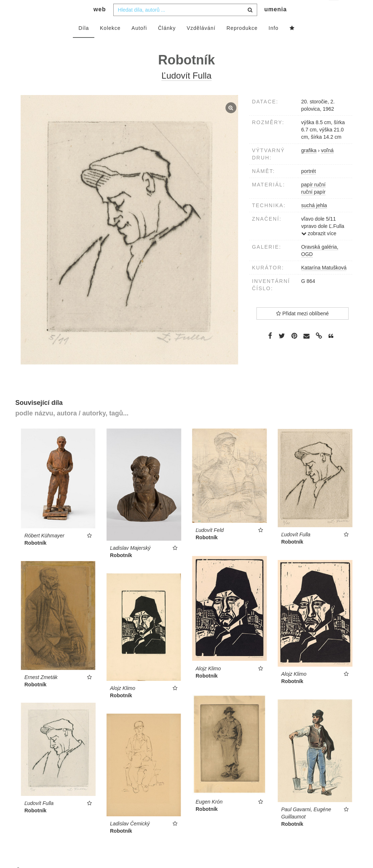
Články (167, 43)
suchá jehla (314, 220)
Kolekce (110, 43)
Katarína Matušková (324, 282)
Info (273, 43)
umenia (275, 24)
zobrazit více (319, 248)
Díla (84, 43)
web (100, 24)
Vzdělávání (201, 43)
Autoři (139, 43)
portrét (309, 186)
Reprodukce (242, 43)
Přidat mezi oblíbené (303, 328)
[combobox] (185, 24)
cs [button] (334, 11)
